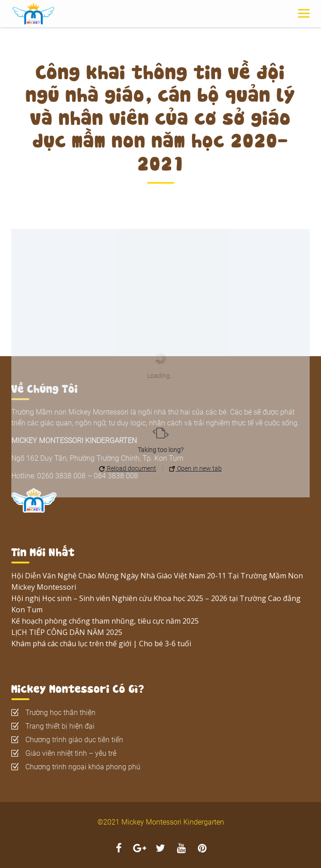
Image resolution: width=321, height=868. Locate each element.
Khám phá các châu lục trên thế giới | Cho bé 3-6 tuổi (101, 644)
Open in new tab (196, 468)
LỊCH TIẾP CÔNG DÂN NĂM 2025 (67, 632)
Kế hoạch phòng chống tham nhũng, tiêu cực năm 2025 (105, 621)
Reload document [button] (128, 468)
